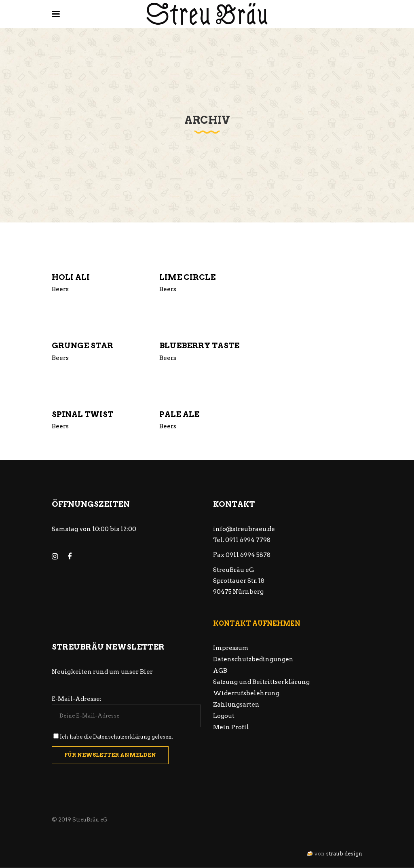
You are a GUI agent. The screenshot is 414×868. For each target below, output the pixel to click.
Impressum (231, 648)
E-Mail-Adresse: (77, 699)
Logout (224, 716)
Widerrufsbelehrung (246, 693)
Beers (60, 289)
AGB (220, 671)
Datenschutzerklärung (122, 737)
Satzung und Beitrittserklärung (261, 682)
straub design (344, 854)
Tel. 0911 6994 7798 (242, 540)
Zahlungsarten (236, 705)
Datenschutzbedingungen (253, 659)
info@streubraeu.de (244, 529)
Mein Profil (231, 727)
